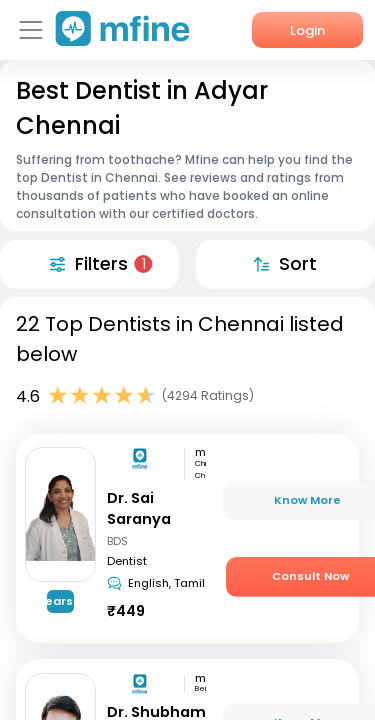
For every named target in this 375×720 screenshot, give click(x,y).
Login (307, 30)
